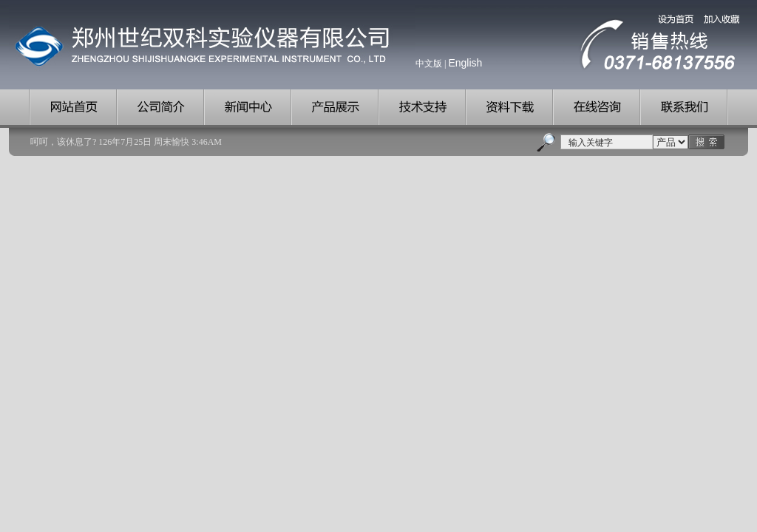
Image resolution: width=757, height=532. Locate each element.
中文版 (429, 64)
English (465, 63)
